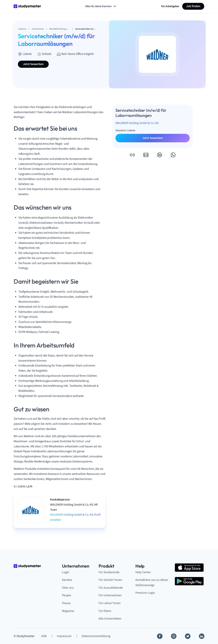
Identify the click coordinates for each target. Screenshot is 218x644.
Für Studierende (109, 572)
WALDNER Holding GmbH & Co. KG (137, 123)
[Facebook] (160, 636)
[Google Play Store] (189, 581)
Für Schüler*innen (110, 580)
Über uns (68, 588)
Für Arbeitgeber (170, 6)
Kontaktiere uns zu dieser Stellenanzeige (152, 583)
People (67, 595)
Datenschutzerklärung (96, 636)
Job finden (193, 6)
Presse (66, 603)
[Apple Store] (189, 568)
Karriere (67, 580)
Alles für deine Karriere (101, 6)
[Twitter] (188, 636)
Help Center (143, 572)
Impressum (64, 636)
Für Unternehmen (110, 595)
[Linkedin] (202, 636)
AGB (44, 636)
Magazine (68, 611)
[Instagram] (174, 636)
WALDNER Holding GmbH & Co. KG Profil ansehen (75, 517)
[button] (132, 155)
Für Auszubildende (111, 588)
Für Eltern (105, 611)
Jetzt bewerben (33, 64)
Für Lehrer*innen (110, 603)
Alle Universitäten (110, 619)
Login (66, 572)
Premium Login (145, 593)
